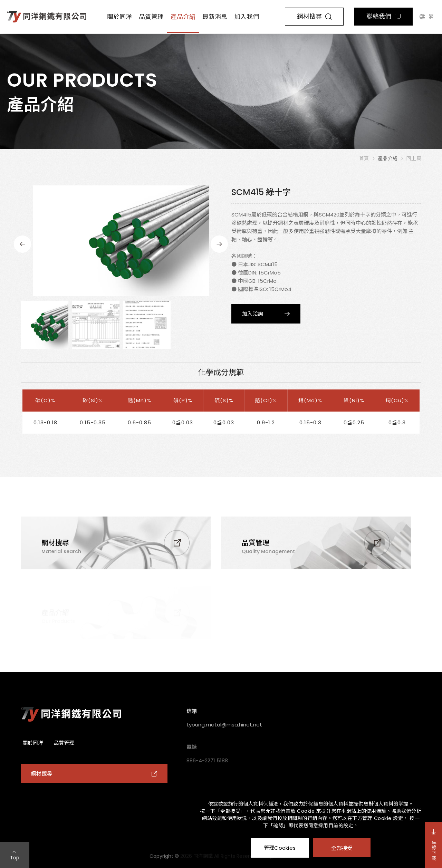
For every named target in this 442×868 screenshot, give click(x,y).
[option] (121, 241)
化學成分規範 (221, 372)
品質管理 (151, 17)
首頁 (364, 158)
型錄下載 (434, 845)
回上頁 (414, 158)
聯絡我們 (383, 16)
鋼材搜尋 (314, 16)
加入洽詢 (253, 314)
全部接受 (342, 848)
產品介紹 (183, 17)
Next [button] (219, 244)
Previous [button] (22, 244)
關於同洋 (119, 17)
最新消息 (215, 17)
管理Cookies (280, 848)
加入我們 (247, 17)
